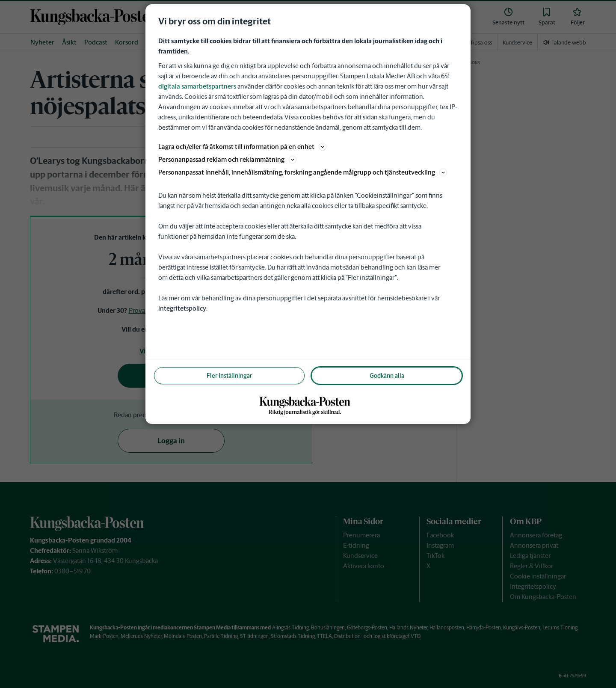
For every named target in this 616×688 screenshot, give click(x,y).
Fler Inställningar (229, 376)
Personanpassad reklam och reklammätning (227, 159)
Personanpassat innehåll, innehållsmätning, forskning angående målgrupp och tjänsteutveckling (303, 172)
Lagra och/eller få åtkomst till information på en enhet (242, 147)
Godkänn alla (387, 376)
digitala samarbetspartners (197, 86)
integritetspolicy (182, 308)
